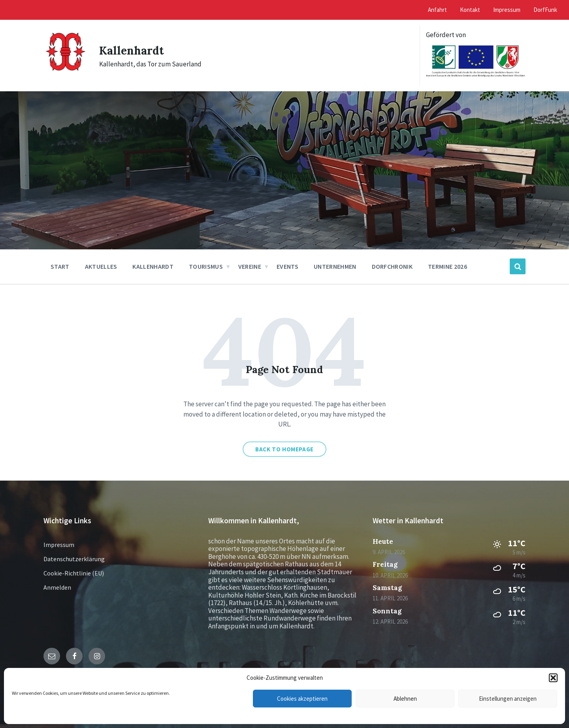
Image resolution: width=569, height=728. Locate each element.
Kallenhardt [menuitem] (153, 266)
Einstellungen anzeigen (508, 699)
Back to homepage (284, 449)
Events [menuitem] (287, 266)
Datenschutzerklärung (74, 559)
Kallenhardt (133, 50)
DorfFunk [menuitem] (545, 10)
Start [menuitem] (60, 266)
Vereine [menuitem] (250, 266)
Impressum (59, 545)
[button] (553, 678)
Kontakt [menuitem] (470, 10)
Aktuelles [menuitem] (101, 266)
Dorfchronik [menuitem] (392, 266)
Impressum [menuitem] (507, 10)
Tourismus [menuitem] (206, 266)
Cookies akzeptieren (302, 699)
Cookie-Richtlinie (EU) (74, 573)
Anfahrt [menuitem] (437, 10)
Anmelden (57, 587)
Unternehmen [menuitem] (335, 266)
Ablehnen (405, 699)
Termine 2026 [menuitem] (447, 266)
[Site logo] (65, 74)
